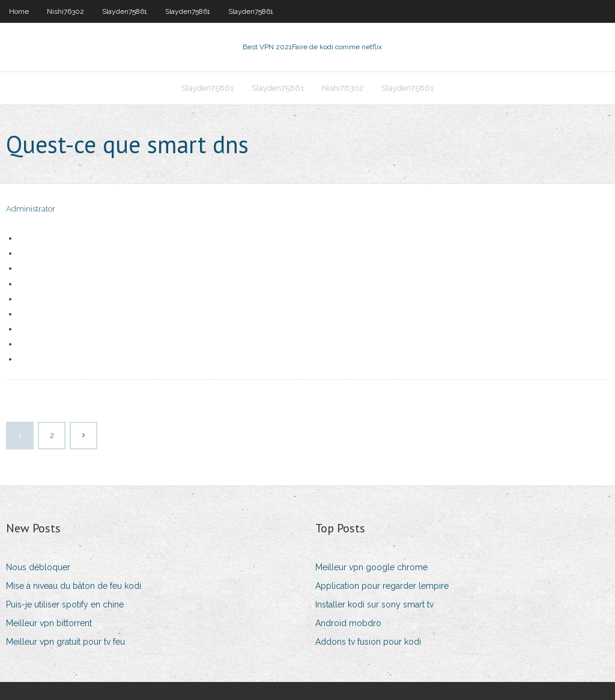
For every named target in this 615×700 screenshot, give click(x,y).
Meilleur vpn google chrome (371, 567)
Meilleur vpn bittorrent (49, 623)
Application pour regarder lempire (382, 586)
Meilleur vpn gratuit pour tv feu (65, 642)
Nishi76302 (65, 11)
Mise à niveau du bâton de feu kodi (74, 586)
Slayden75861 (125, 11)
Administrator (31, 209)
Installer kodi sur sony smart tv (374, 604)
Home (19, 11)
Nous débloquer (38, 567)
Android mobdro (348, 623)
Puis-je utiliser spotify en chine (65, 604)
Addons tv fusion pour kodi (368, 642)
